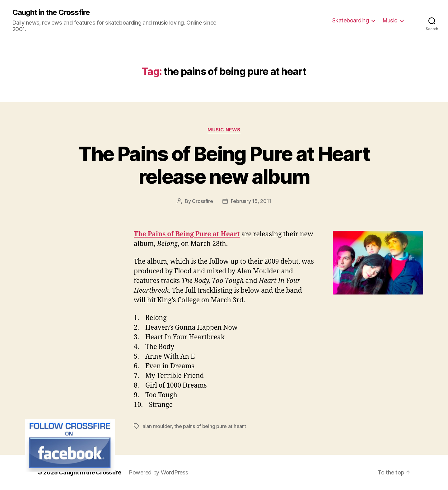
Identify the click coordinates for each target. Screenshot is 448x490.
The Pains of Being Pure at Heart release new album (224, 165)
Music (390, 20)
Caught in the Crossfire (51, 12)
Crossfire (203, 201)
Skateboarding (351, 20)
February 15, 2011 (251, 201)
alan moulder (157, 426)
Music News (224, 130)
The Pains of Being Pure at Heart (187, 234)
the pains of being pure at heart (210, 426)
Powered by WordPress (159, 472)
